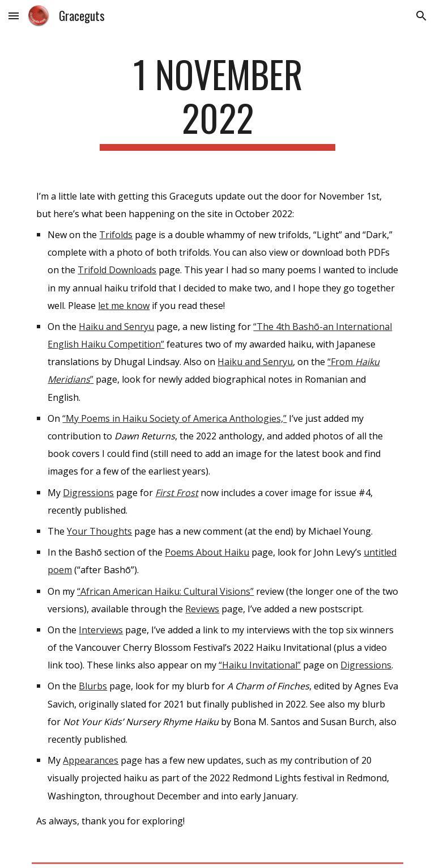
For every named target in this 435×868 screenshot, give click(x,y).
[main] (217, 101)
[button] (14, 16)
